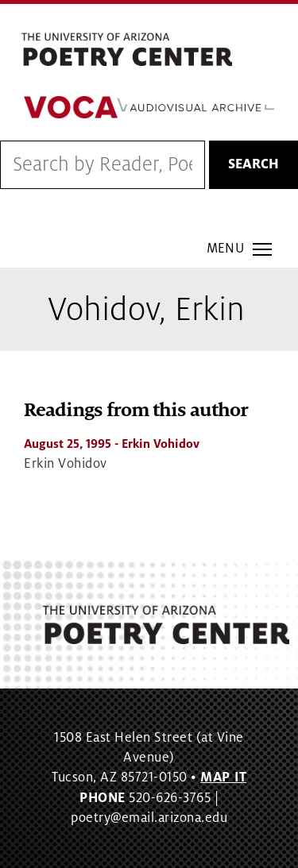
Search (253, 164)
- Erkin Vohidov (112, 444)
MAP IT (223, 777)
